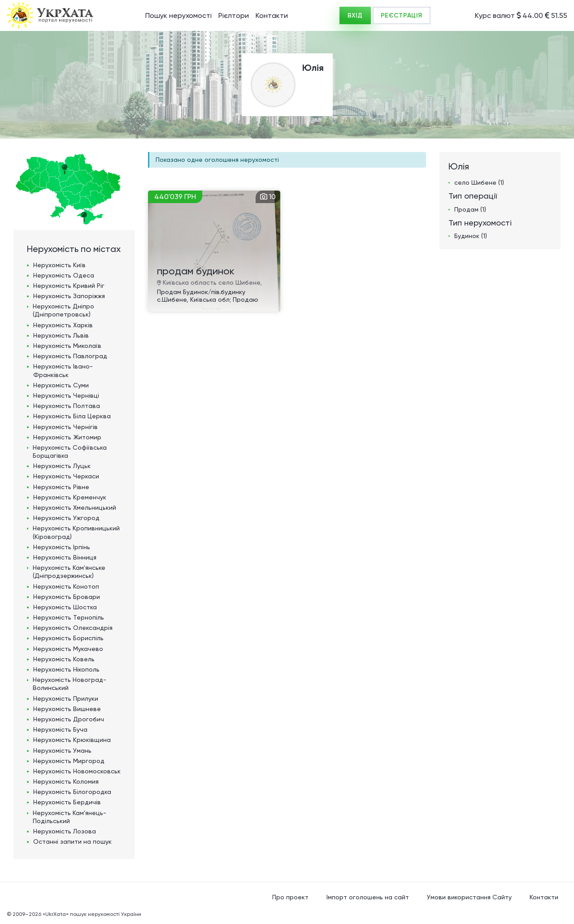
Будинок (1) (471, 236)
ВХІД (355, 15)
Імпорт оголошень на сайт (368, 897)
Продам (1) (470, 209)
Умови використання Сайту (469, 897)
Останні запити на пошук (72, 842)
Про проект (290, 897)
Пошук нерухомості (178, 15)
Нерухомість (59, 265)
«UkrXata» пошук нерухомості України (92, 914)
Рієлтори (234, 15)
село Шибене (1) (479, 182)
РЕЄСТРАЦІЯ (402, 15)
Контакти (272, 15)
